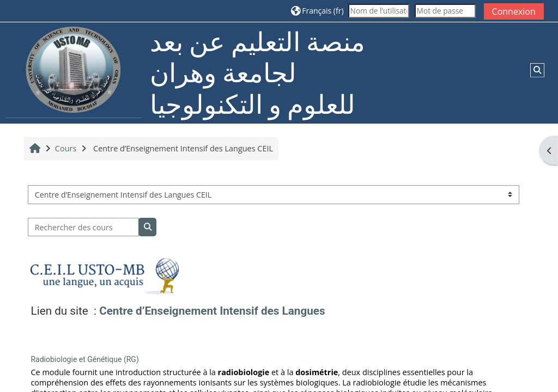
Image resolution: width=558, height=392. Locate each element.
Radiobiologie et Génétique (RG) (84, 359)
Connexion (514, 11)
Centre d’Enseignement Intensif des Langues (212, 311)
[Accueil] (74, 72)
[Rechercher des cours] (83, 227)
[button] (317, 11)
